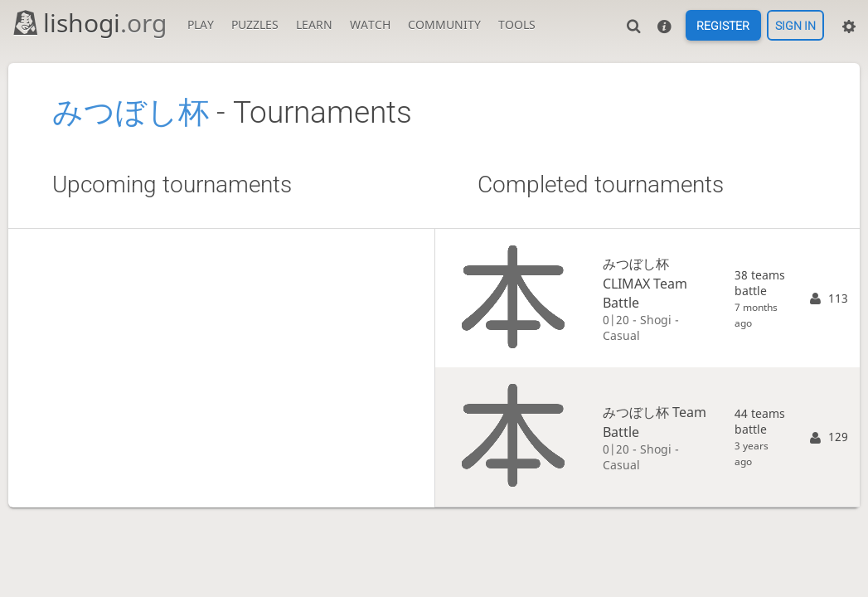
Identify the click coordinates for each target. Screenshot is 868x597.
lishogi (89, 23)
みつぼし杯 (131, 112)
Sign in (795, 26)
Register (723, 26)
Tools (517, 24)
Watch (370, 24)
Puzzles (255, 24)
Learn (314, 24)
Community (444, 24)
